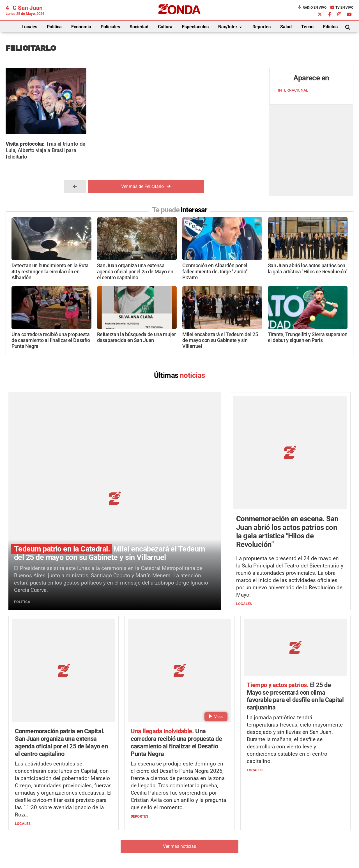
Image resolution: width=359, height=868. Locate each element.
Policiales (110, 27)
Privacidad (194, 850)
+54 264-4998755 (218, 839)
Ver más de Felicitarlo (146, 186)
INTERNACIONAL (293, 90)
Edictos (330, 27)
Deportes (262, 27)
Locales (29, 27)
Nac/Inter (231, 27)
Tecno (307, 27)
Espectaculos (195, 27)
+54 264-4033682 (213, 833)
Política (54, 27)
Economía (81, 27)
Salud (286, 27)
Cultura (165, 27)
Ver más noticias (179, 748)
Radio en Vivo (312, 8)
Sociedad (139, 27)
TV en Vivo (342, 8)
